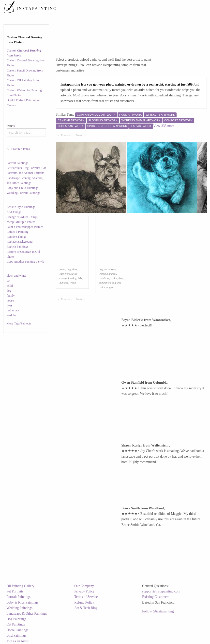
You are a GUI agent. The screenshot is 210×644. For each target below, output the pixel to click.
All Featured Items (18, 149)
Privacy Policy (84, 591)
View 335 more (164, 126)
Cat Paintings (16, 624)
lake (80, 278)
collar (114, 278)
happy (110, 287)
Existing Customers (156, 597)
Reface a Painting (18, 232)
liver (75, 269)
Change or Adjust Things (22, 217)
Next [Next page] (82, 135)
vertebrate (110, 269)
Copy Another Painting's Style (25, 262)
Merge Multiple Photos (21, 222)
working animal (108, 274)
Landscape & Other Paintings (27, 614)
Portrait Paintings (17, 163)
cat (8, 281)
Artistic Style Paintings (21, 207)
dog (9, 291)
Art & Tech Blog (86, 608)
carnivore (65, 274)
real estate (13, 310)
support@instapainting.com (161, 591)
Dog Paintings (16, 619)
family (11, 296)
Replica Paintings (18, 247)
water (62, 269)
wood (73, 283)
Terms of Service (86, 597)
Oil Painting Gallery (20, 586)
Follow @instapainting (158, 611)
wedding (12, 315)
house (10, 301)
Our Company (84, 586)
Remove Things (16, 237)
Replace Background (20, 242)
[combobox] (26, 133)
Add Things (14, 212)
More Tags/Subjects (19, 323)
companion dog (68, 278)
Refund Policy (84, 602)
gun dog (64, 283)
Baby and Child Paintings (22, 188)
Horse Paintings (17, 630)
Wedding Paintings (19, 608)
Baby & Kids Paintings (22, 602)
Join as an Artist (17, 641)
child (10, 286)
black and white (16, 276)
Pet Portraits (15, 591)
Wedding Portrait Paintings (23, 193)
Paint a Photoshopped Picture (25, 227)
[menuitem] (116, 8)
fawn (74, 274)
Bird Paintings (16, 635)
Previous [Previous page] (68, 135)
